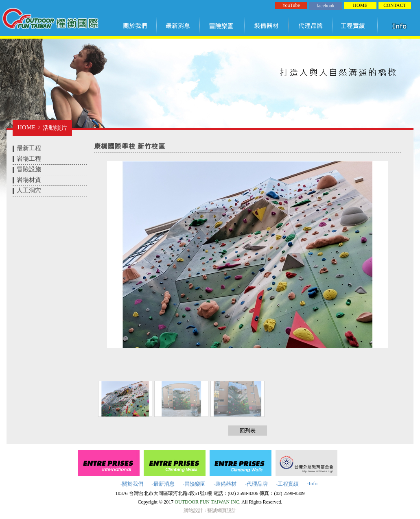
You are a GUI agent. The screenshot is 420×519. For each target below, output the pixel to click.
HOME (360, 5)
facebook (326, 6)
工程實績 (357, 26)
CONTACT (395, 5)
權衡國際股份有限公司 (50, 20)
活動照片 (55, 128)
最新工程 (29, 148)
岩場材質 (29, 180)
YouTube (291, 5)
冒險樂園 (222, 26)
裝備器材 (267, 26)
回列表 (248, 431)
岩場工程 (29, 159)
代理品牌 (311, 26)
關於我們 (137, 26)
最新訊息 (178, 26)
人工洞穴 (29, 190)
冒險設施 (29, 169)
